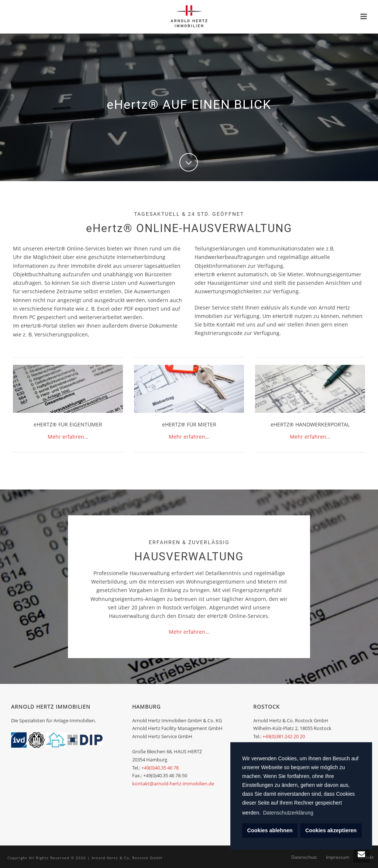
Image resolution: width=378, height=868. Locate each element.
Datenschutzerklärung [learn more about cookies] (288, 813)
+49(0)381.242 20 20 (284, 736)
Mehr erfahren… (68, 437)
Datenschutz (304, 858)
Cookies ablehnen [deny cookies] (270, 830)
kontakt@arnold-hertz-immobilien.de (173, 784)
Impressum (338, 858)
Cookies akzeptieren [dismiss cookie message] (331, 830)
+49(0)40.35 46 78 (160, 768)
